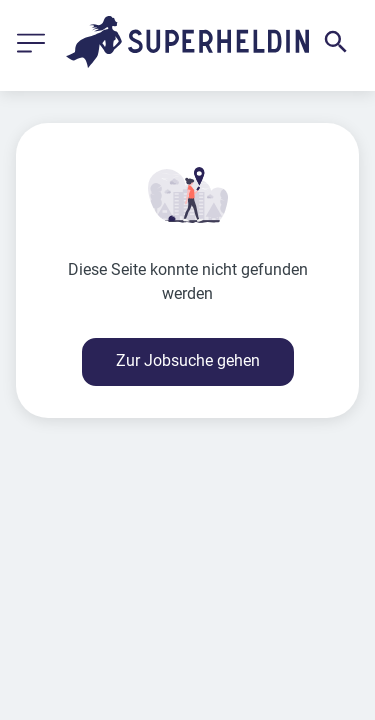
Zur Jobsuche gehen (188, 360)
